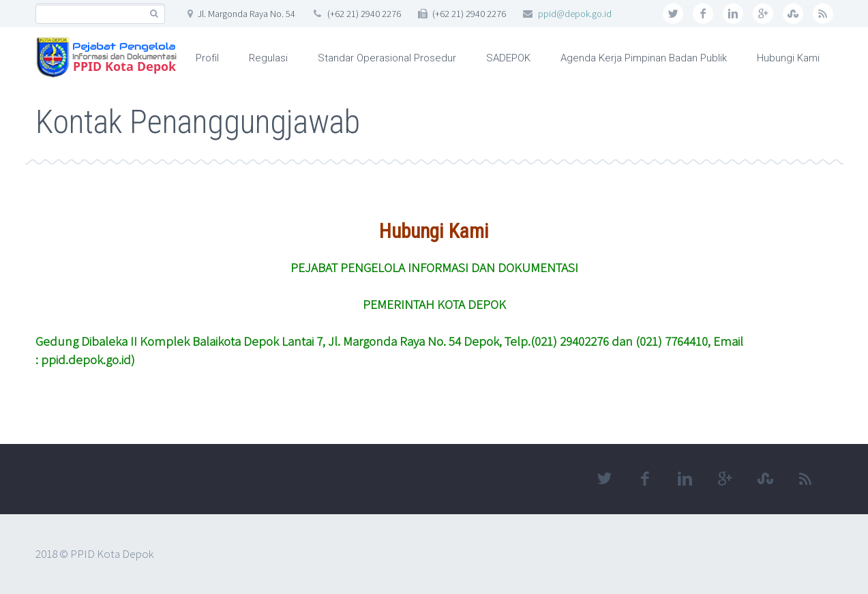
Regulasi (268, 58)
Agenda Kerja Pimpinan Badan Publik (644, 58)
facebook (703, 14)
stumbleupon (793, 14)
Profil (207, 58)
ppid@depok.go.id (575, 14)
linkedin (733, 14)
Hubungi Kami (788, 58)
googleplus (763, 14)
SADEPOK (508, 58)
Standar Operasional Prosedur (387, 58)
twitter (673, 14)
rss (823, 14)
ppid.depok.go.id (86, 359)
